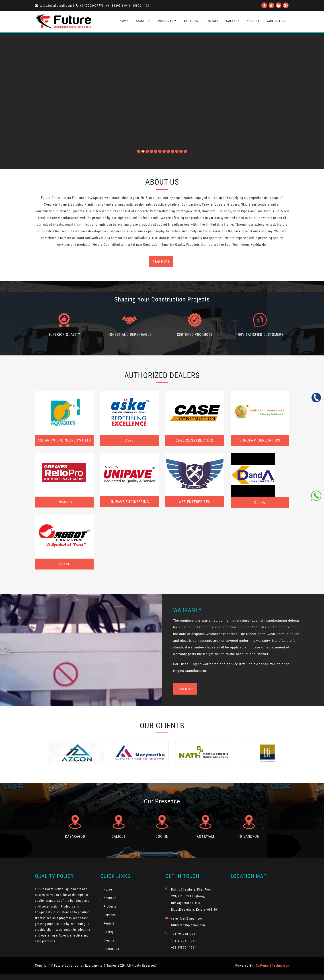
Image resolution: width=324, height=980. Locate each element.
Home (124, 21)
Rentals (212, 21)
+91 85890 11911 (184, 947)
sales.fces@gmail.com (53, 6)
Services (191, 21)
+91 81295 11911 (184, 941)
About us (143, 21)
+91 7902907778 (183, 934)
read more (161, 262)
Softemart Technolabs (272, 966)
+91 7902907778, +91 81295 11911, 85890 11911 (114, 6)
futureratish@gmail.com (189, 925)
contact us (276, 21)
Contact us (111, 949)
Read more (185, 689)
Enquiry (253, 21)
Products (167, 21)
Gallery (233, 21)
